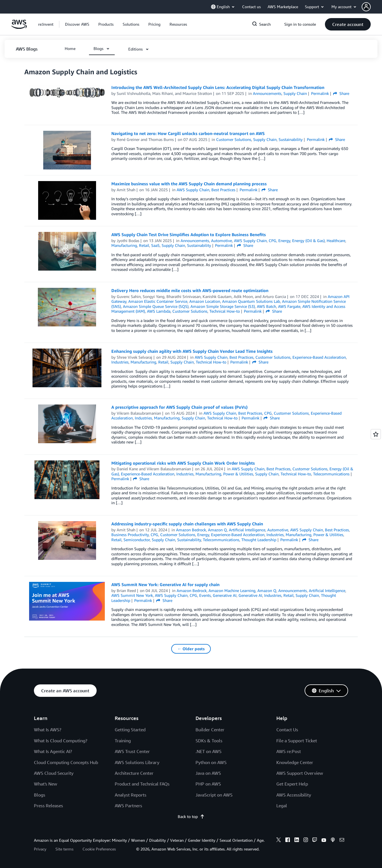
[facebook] (288, 841)
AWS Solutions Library (137, 762)
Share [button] (341, 93)
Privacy (40, 849)
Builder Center (210, 730)
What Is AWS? (48, 730)
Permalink (320, 93)
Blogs (40, 795)
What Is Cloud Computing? (61, 741)
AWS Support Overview (300, 773)
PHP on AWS (208, 784)
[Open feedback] (376, 434)
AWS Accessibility (294, 795)
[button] (372, 7)
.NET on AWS (209, 751)
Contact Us (287, 730)
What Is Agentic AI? (53, 751)
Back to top (191, 816)
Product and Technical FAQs (142, 784)
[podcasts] (333, 841)
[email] (342, 841)
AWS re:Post (289, 751)
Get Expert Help (292, 784)
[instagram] (306, 841)
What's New (45, 784)
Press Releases (48, 806)
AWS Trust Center (132, 751)
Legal (282, 806)
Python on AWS (211, 762)
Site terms (64, 849)
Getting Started (130, 730)
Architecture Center (134, 773)
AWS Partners (128, 806)
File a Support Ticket (297, 741)
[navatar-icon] (366, 7)
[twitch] (315, 841)
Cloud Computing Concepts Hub (66, 762)
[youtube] (324, 841)
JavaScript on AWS (214, 795)
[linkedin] (297, 841)
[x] (279, 841)
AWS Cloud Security (54, 773)
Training (123, 741)
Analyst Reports (131, 795)
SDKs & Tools (209, 741)
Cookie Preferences (99, 849)
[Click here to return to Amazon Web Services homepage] (19, 27)
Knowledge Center (295, 762)
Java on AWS (208, 773)
